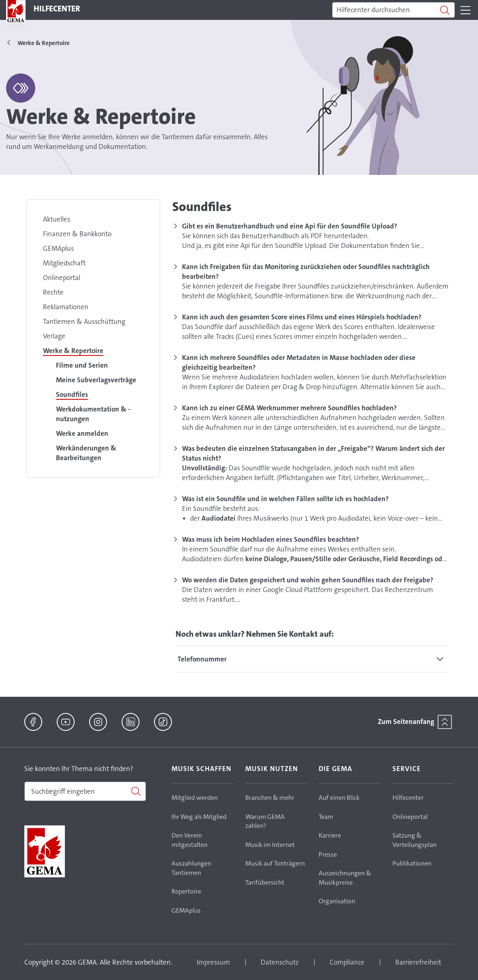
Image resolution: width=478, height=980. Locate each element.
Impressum (213, 962)
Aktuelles (57, 219)
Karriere (330, 835)
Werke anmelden (82, 433)
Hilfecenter (408, 798)
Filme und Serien (82, 365)
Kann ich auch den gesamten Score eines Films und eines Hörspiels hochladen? (302, 317)
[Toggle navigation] (465, 10)
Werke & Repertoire (73, 351)
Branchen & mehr (270, 798)
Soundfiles (72, 394)
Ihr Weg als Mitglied (199, 817)
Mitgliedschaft (64, 263)
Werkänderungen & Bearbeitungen (86, 453)
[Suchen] (393, 10)
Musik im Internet (270, 845)
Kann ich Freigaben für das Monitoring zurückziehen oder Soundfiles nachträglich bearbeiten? (306, 271)
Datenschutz (280, 962)
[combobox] (85, 791)
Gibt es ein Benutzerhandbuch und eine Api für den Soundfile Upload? (290, 226)
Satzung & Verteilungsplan (415, 840)
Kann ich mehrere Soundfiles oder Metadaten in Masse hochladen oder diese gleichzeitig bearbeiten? (299, 362)
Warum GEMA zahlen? (265, 821)
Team (326, 817)
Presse (328, 854)
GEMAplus (58, 248)
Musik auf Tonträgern (275, 863)
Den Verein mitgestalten (190, 840)
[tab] (312, 659)
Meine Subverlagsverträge (96, 380)
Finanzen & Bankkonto (77, 234)
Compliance (347, 962)
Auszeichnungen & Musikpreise (345, 878)
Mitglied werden (195, 798)
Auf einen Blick (339, 798)
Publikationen (412, 863)
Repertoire (186, 891)
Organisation (337, 901)
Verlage (54, 336)
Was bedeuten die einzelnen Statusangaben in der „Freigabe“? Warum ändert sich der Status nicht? (313, 453)
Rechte (53, 292)
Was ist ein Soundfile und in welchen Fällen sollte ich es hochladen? (285, 499)
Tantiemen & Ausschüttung (84, 321)
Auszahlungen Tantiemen (191, 868)
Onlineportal (62, 278)
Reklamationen (66, 307)
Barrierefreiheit (418, 962)
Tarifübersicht (265, 882)
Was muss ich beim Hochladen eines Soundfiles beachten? (271, 539)
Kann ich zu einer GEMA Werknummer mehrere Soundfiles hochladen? (289, 408)
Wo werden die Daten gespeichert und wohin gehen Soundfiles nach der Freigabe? (308, 580)
